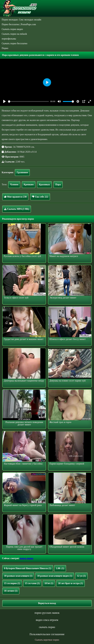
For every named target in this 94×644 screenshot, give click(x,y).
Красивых (44, 185)
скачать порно (47, 627)
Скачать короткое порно (47, 640)
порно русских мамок (47, 613)
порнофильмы (9, 39)
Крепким (29, 185)
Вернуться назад (47, 603)
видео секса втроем (47, 620)
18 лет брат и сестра (70, 583)
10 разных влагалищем (18, 576)
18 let (49, 583)
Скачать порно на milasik (14, 34)
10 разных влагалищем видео (55, 576)
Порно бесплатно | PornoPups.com (19, 24)
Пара (58, 185)
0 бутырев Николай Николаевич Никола (28, 568)
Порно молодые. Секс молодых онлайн (21, 20)
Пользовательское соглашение (47, 634)
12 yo (81, 576)
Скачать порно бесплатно (15, 43)
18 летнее (11, 591)
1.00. (60, 568)
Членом (14, 185)
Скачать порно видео (12, 29)
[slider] (28, 101)
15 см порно (12, 583)
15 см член (32, 583)
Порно (5, 48)
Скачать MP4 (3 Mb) (17, 209)
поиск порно (26, 558)
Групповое (22, 172)
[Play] (4, 101)
